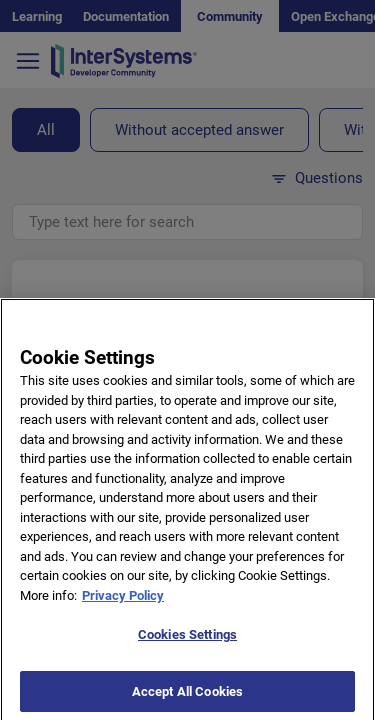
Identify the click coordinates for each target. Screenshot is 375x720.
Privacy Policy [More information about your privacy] (123, 603)
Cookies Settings (187, 643)
